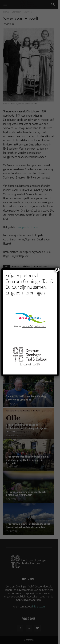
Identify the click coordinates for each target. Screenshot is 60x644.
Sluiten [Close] (57, 270)
